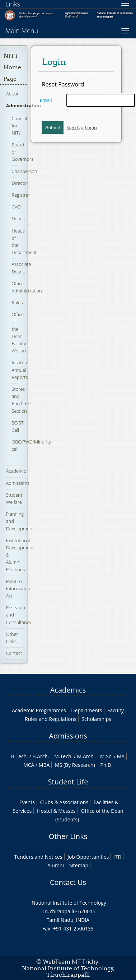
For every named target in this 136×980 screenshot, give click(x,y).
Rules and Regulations (51, 719)
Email (46, 100)
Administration (24, 105)
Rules (17, 303)
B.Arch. (41, 756)
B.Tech (19, 756)
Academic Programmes (39, 710)
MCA (29, 765)
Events (27, 802)
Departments (86, 710)
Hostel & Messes (56, 811)
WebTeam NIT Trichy (71, 962)
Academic (16, 471)
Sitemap (79, 865)
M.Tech (63, 756)
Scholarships (96, 719)
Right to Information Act (18, 589)
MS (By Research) (75, 765)
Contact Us (68, 882)
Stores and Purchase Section (21, 400)
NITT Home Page (12, 67)
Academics (68, 690)
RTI (118, 857)
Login (91, 127)
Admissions (18, 483)
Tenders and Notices (38, 857)
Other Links (68, 836)
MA (121, 756)
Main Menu (22, 31)
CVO (16, 207)
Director (20, 183)
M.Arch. (86, 756)
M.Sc (106, 756)
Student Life (68, 782)
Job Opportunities (88, 857)
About (12, 94)
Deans (18, 219)
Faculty (116, 710)
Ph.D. (106, 765)
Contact (14, 653)
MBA (44, 765)
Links (13, 4)
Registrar (21, 195)
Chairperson (24, 171)
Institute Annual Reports (20, 370)
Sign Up (75, 127)
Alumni (56, 865)
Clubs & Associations (64, 802)
